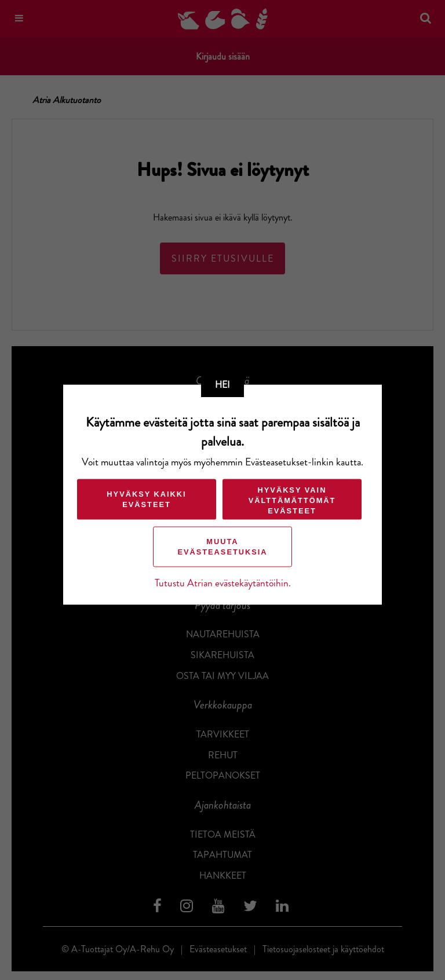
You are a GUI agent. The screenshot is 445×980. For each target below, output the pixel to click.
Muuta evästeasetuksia (222, 546)
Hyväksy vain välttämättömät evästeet (292, 500)
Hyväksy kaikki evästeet (146, 499)
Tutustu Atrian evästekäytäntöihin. (223, 583)
